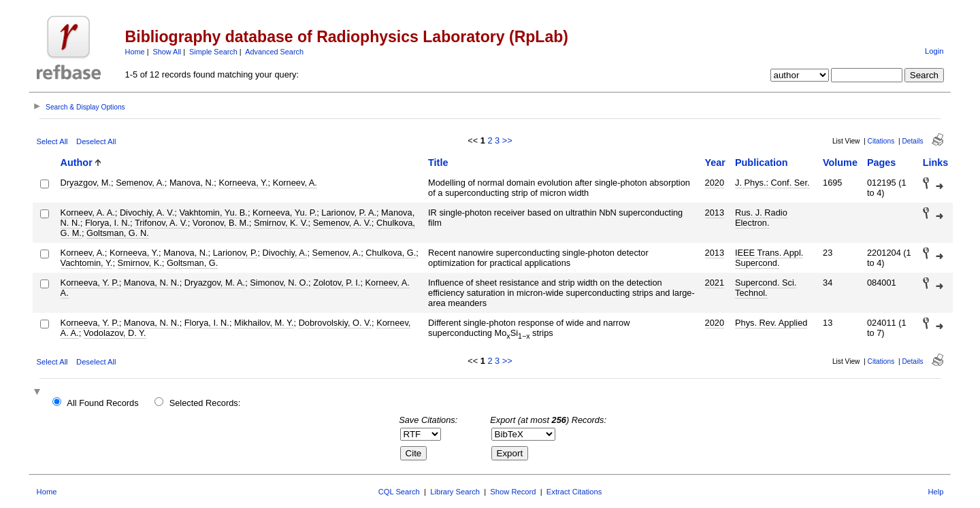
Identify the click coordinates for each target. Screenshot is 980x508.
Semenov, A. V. (342, 223)
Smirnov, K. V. (281, 223)
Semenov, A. (140, 183)
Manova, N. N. (152, 283)
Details (912, 141)
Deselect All (96, 141)
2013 (715, 213)
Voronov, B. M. (221, 223)
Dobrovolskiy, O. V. (335, 323)
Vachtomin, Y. (87, 263)
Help (935, 492)
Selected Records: (205, 403)
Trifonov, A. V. (161, 223)
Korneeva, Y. (243, 183)
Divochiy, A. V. (147, 213)
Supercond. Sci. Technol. (766, 288)
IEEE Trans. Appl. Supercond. (769, 258)
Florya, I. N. (108, 223)
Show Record (513, 492)
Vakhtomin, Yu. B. (213, 213)
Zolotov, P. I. (337, 283)
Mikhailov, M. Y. (264, 323)
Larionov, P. (235, 253)
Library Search (455, 492)
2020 (715, 183)
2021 (715, 283)
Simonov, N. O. (279, 283)
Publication (762, 163)
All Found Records (102, 403)
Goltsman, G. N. (118, 233)
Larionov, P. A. (349, 213)
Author (77, 163)
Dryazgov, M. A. (215, 283)
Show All (167, 52)
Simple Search (213, 52)
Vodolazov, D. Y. (115, 333)
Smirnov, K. (140, 263)
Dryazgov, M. (86, 183)
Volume (840, 163)
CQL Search (399, 492)
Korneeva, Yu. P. (284, 213)
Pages (881, 163)
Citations (881, 141)
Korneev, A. (295, 183)
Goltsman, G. (192, 263)
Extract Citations (574, 492)
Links (936, 163)
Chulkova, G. (391, 253)
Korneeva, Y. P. (90, 283)
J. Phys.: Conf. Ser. (772, 183)
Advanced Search (274, 52)
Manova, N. (192, 183)
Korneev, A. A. (88, 213)
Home (135, 52)
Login (934, 51)
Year (715, 163)
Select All (52, 141)
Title (438, 163)
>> (507, 140)
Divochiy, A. (285, 253)
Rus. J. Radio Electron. (761, 218)
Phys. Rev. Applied (771, 323)
